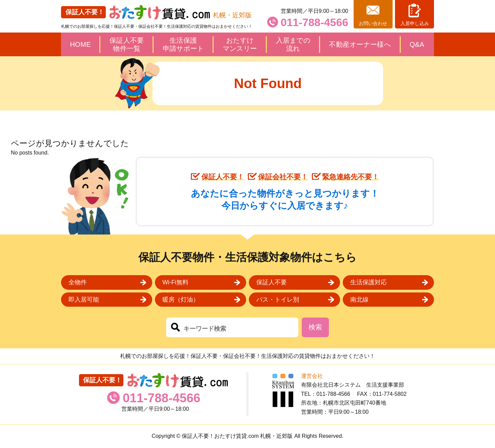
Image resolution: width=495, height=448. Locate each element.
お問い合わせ (373, 24)
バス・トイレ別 (278, 300)
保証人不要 (272, 282)
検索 (315, 327)
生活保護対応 (369, 282)
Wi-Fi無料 (175, 282)
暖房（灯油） (181, 300)
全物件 (78, 282)
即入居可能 (84, 300)
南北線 (359, 300)
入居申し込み (415, 24)
